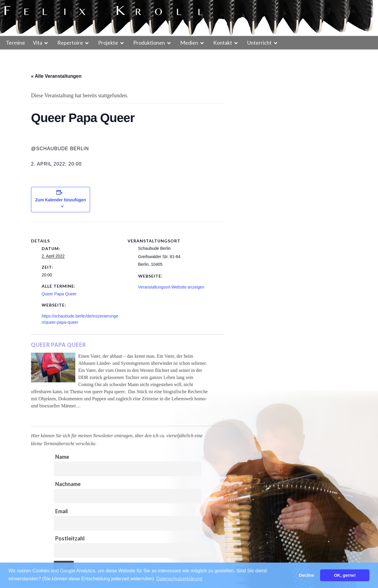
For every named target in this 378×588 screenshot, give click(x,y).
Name (62, 457)
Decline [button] (306, 575)
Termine (16, 43)
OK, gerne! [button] (345, 575)
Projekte (108, 43)
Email (62, 511)
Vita (38, 43)
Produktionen (149, 43)
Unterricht (259, 43)
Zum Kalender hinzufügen (61, 200)
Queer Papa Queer (59, 294)
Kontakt (223, 43)
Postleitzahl (70, 538)
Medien (189, 43)
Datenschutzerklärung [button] (179, 579)
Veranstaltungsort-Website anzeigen (171, 287)
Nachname (68, 484)
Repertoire (70, 43)
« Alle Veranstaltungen (56, 76)
